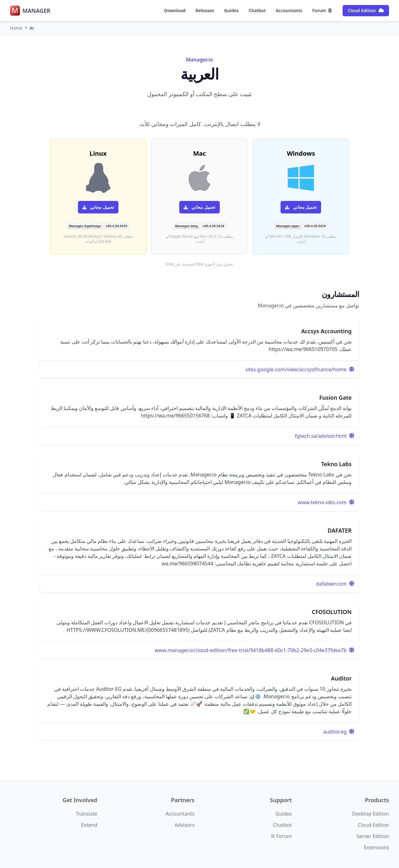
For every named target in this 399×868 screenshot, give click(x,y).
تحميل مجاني (301, 207)
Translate (87, 814)
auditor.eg (335, 732)
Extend (89, 825)
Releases (205, 10)
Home (16, 28)
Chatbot (257, 10)
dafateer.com (331, 584)
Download (175, 10)
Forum (322, 10)
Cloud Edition (366, 10)
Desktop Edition (370, 814)
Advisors (185, 825)
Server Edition (373, 836)
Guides (231, 10)
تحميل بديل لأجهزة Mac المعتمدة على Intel (200, 264)
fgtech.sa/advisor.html (321, 436)
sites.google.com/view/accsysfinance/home (296, 369)
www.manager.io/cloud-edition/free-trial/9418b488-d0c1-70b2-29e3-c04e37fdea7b (251, 650)
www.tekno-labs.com (322, 502)
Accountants (289, 10)
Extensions (376, 847)
